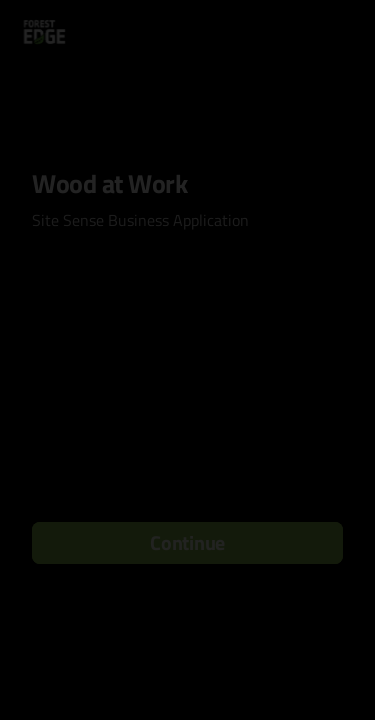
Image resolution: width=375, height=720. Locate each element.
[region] (187, 649)
